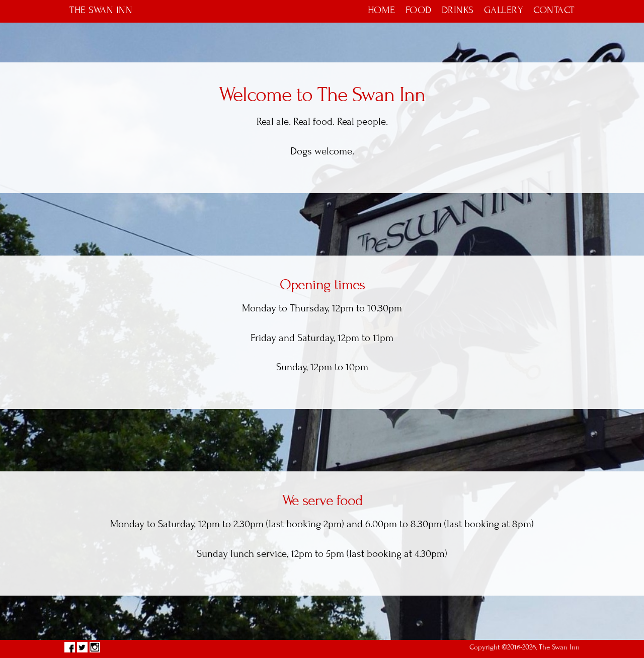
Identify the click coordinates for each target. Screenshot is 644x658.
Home (382, 10)
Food (419, 10)
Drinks (458, 10)
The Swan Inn (101, 10)
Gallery (504, 10)
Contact (554, 10)
